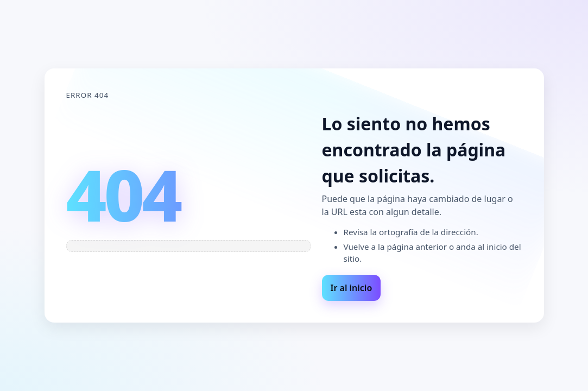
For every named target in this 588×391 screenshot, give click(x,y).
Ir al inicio (352, 288)
